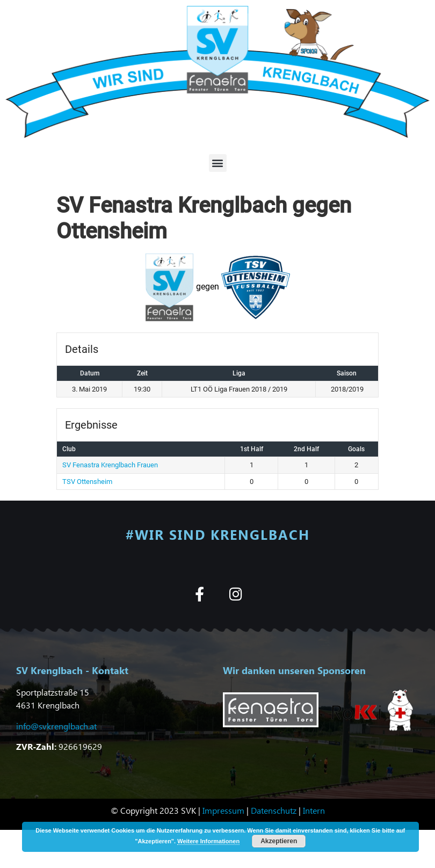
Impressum (223, 810)
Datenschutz (274, 810)
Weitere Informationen (208, 841)
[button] (218, 163)
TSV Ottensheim (87, 482)
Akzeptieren (279, 841)
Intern (314, 810)
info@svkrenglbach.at (56, 726)
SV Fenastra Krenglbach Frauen (110, 465)
